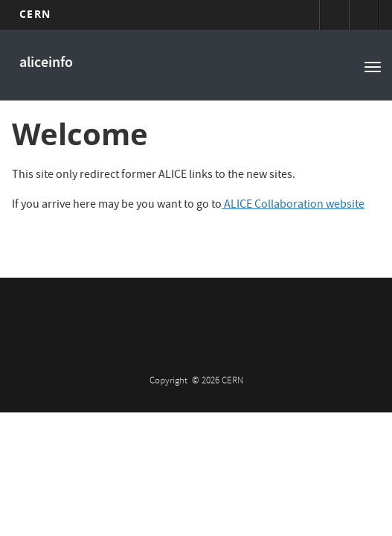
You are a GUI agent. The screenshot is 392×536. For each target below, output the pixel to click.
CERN (35, 14)
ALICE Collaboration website (293, 205)
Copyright (170, 382)
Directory (364, 15)
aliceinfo (46, 64)
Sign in (334, 15)
